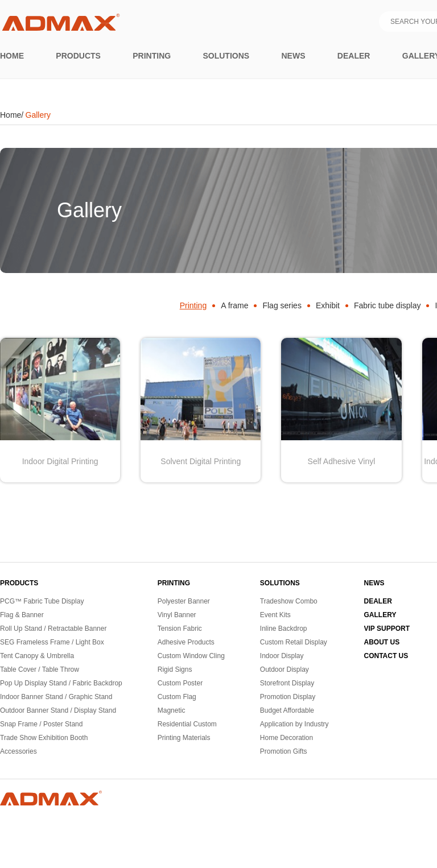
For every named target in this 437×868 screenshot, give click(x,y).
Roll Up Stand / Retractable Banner (53, 629)
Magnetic (172, 711)
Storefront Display (287, 683)
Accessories (18, 752)
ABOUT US (382, 642)
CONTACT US (386, 656)
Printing (193, 305)
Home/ (12, 115)
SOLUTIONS (280, 583)
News (294, 56)
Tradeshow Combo (289, 602)
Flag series (282, 305)
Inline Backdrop (284, 629)
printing (152, 56)
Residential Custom (187, 724)
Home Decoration (286, 738)
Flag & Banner (22, 615)
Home (12, 56)
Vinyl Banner (177, 615)
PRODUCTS (19, 583)
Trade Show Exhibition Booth (44, 738)
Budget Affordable (287, 711)
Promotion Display (288, 697)
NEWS (374, 583)
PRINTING (174, 583)
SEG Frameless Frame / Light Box (52, 642)
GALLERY (380, 615)
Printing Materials (184, 738)
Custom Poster (180, 683)
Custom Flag (177, 697)
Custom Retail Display (294, 642)
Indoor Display (282, 656)
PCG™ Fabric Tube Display (42, 602)
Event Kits (275, 615)
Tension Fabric (180, 629)
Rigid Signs (175, 670)
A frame (234, 305)
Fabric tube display (387, 305)
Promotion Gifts (284, 752)
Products (78, 56)
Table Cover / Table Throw (40, 670)
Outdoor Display (285, 670)
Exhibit (328, 305)
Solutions (226, 56)
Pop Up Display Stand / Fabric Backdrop (61, 683)
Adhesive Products (186, 642)
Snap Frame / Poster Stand (41, 724)
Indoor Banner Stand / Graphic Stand (56, 697)
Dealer (354, 56)
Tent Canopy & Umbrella (37, 656)
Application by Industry (294, 724)
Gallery (38, 115)
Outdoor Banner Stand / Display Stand (58, 711)
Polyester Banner (184, 602)
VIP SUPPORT (387, 629)
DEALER (378, 602)
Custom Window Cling (191, 656)
